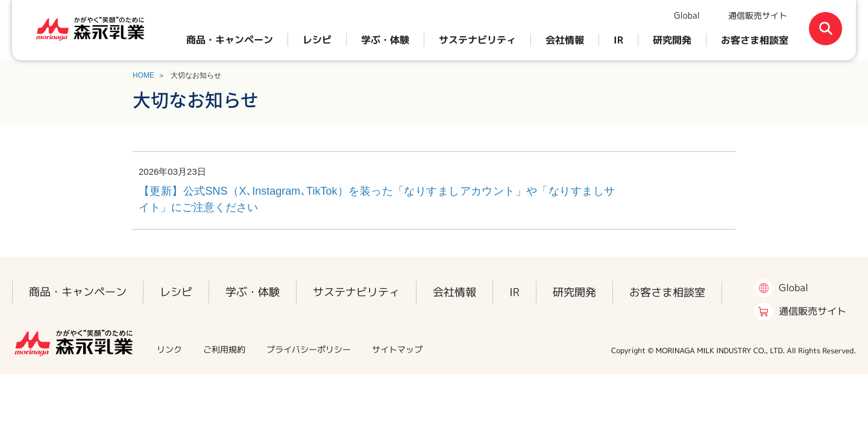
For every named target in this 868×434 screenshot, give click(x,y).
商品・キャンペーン (230, 40)
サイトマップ (397, 349)
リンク (169, 349)
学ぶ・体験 (385, 40)
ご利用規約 (224, 349)
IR (618, 40)
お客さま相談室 (755, 40)
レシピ (317, 40)
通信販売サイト (758, 15)
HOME (143, 75)
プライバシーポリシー (309, 349)
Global (687, 15)
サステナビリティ (477, 40)
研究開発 (672, 40)
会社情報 (565, 40)
